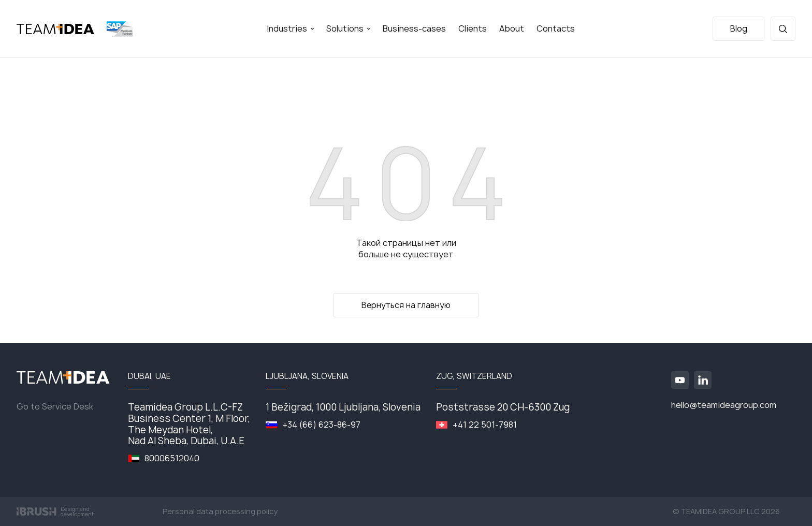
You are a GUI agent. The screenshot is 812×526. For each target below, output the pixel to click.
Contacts (556, 28)
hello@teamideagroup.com (724, 405)
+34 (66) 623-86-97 (321, 425)
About (512, 28)
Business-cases (414, 28)
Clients (473, 28)
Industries (290, 28)
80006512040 (172, 458)
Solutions (348, 28)
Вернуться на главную (406, 305)
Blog (739, 29)
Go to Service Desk (55, 407)
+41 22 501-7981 (485, 425)
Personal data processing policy (220, 512)
